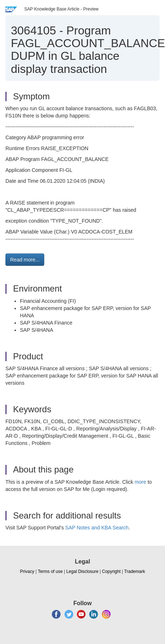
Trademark (135, 571)
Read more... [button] (25, 260)
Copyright (111, 571)
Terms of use (50, 571)
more (140, 482)
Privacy (27, 571)
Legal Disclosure (82, 571)
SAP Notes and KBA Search (97, 528)
